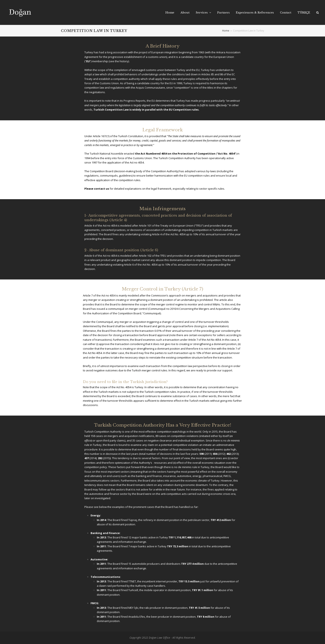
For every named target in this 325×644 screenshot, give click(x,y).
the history (122, 61)
